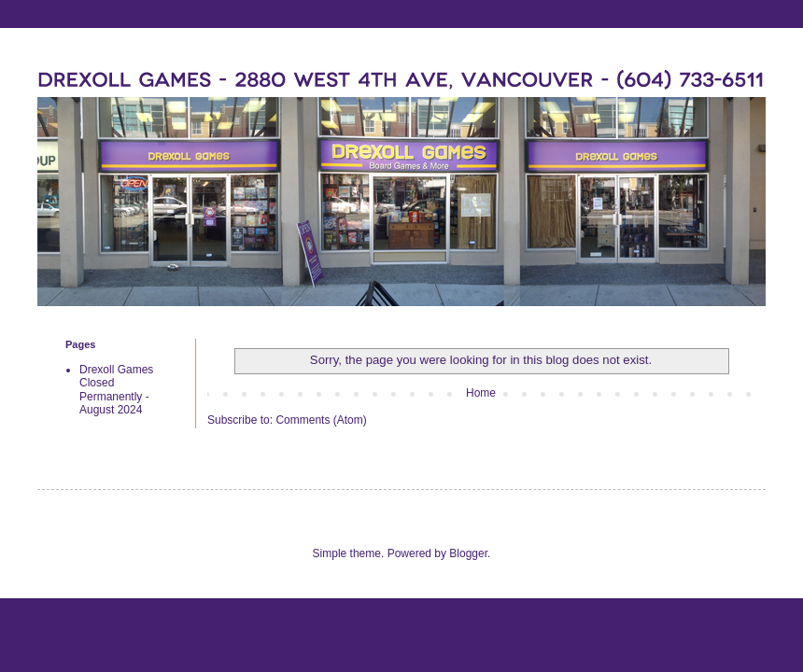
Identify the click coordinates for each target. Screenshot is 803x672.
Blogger (468, 553)
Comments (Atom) (321, 420)
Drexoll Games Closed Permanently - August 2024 (116, 390)
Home (481, 393)
